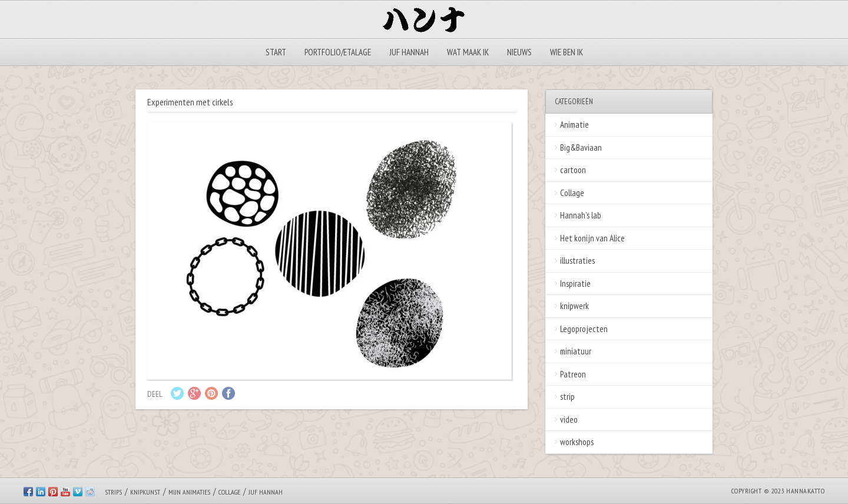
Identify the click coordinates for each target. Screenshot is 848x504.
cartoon (573, 170)
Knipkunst (145, 492)
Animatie (574, 125)
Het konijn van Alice (592, 238)
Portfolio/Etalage (338, 52)
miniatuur (576, 351)
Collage (572, 193)
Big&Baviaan (581, 147)
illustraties (577, 261)
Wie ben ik (567, 52)
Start (276, 52)
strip (567, 397)
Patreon (573, 374)
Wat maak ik (468, 52)
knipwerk (574, 306)
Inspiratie (575, 283)
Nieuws (519, 52)
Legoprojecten (584, 329)
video (569, 420)
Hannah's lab (581, 215)
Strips (113, 492)
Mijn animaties (189, 492)
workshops (577, 442)
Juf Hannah (409, 52)
